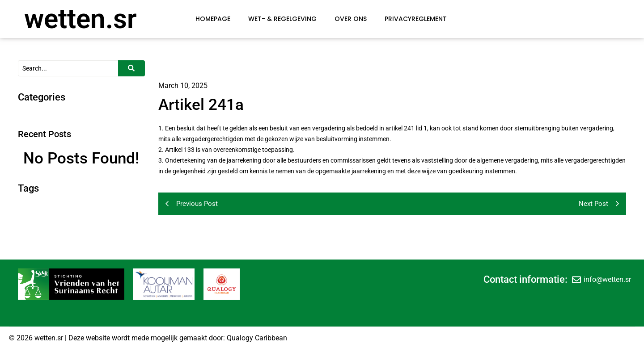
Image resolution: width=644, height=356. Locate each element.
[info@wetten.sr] (576, 280)
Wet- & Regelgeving (282, 19)
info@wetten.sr (607, 279)
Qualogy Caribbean (257, 338)
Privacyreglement (416, 19)
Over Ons (351, 19)
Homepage (213, 19)
